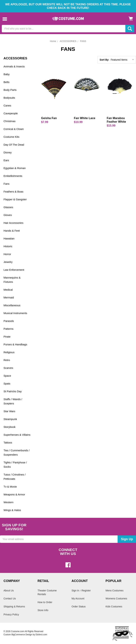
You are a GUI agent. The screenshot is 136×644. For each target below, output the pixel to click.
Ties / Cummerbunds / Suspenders (17, 452)
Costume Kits (11, 137)
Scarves (8, 368)
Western (8, 502)
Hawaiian (9, 238)
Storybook (10, 427)
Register (86, 590)
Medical (8, 290)
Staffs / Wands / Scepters (13, 401)
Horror (7, 254)
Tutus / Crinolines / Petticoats (15, 477)
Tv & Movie (10, 487)
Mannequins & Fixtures (12, 280)
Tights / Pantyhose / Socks (15, 465)
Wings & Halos (12, 510)
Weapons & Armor (14, 494)
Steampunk (10, 419)
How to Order (45, 602)
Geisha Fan (49, 118)
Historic (8, 246)
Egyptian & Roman (15, 168)
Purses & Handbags (15, 344)
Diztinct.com (41, 635)
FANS (83, 41)
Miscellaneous (12, 305)
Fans (6, 184)
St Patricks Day (13, 391)
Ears (6, 160)
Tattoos (8, 443)
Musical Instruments (15, 313)
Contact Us (10, 598)
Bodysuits (9, 98)
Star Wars (9, 411)
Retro (7, 360)
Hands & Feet (12, 231)
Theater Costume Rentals (47, 592)
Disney (8, 152)
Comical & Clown (14, 129)
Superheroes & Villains (17, 435)
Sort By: (104, 60)
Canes (7, 105)
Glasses (8, 207)
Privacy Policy (11, 614)
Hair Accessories (13, 223)
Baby (7, 74)
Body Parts (10, 90)
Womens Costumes (116, 598)
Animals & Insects (14, 66)
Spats (7, 384)
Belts (6, 82)
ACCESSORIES (68, 41)
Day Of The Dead (14, 145)
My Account (78, 598)
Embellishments (13, 176)
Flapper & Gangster (15, 199)
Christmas (10, 121)
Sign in (75, 590)
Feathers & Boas (13, 192)
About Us (9, 590)
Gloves (8, 215)
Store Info (43, 610)
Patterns (8, 329)
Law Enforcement (14, 270)
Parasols (9, 321)
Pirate (7, 337)
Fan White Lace (85, 118)
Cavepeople (11, 113)
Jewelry (8, 262)
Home (53, 41)
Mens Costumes (114, 590)
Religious (9, 352)
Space (7, 376)
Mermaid (9, 297)
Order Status (79, 606)
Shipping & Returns (14, 606)
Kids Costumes (114, 606)
